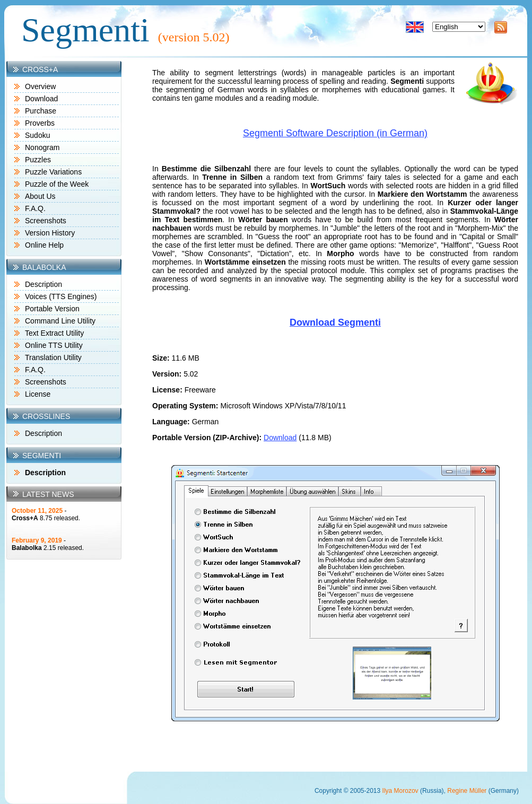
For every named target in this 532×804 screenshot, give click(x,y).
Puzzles (38, 160)
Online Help (44, 245)
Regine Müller (467, 791)
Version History (50, 233)
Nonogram (42, 147)
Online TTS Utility (54, 345)
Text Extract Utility (54, 333)
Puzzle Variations (53, 172)
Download (41, 99)
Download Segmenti (335, 322)
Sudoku (37, 135)
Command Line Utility (60, 321)
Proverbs (40, 123)
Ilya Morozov (400, 791)
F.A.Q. (35, 208)
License (38, 394)
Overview (40, 86)
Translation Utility (53, 357)
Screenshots (46, 221)
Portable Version (52, 309)
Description (43, 284)
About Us (40, 196)
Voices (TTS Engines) (61, 296)
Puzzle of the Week (57, 184)
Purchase (41, 111)
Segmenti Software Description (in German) (335, 133)
